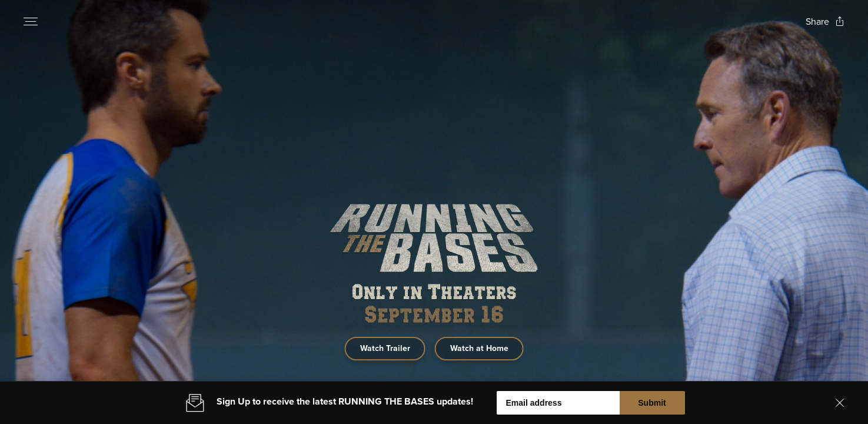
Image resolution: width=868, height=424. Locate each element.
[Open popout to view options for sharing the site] (825, 21)
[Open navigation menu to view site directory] (31, 21)
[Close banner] (840, 408)
